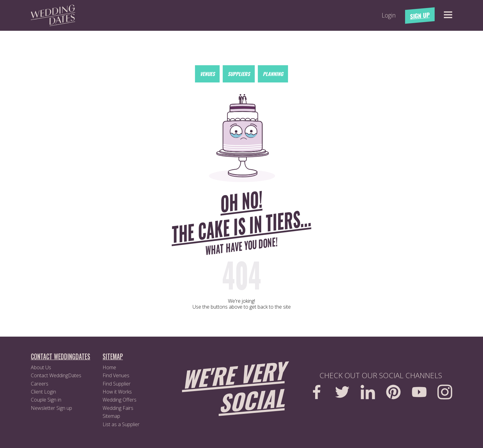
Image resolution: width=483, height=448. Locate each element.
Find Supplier (117, 384)
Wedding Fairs (118, 408)
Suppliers (239, 74)
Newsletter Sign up (51, 408)
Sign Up (420, 16)
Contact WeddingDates (56, 375)
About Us (41, 367)
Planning (273, 74)
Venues (207, 74)
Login (389, 15)
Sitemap (111, 416)
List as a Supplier (121, 424)
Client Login (43, 392)
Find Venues (116, 375)
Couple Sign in (46, 400)
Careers (40, 384)
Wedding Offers (120, 400)
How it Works (117, 392)
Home (109, 367)
